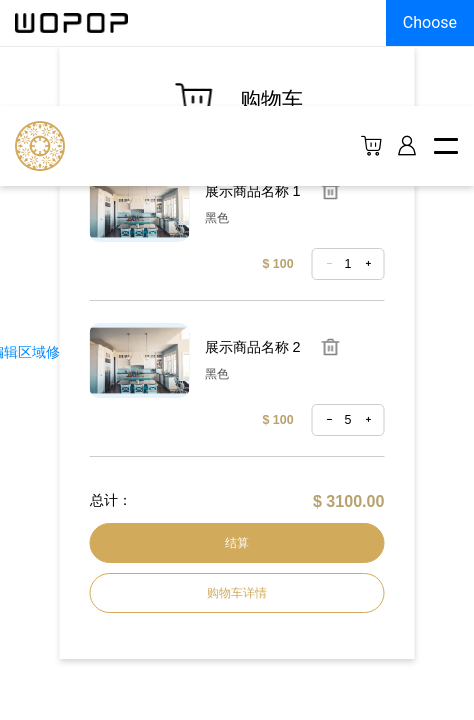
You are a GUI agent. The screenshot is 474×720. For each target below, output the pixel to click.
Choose (430, 22)
